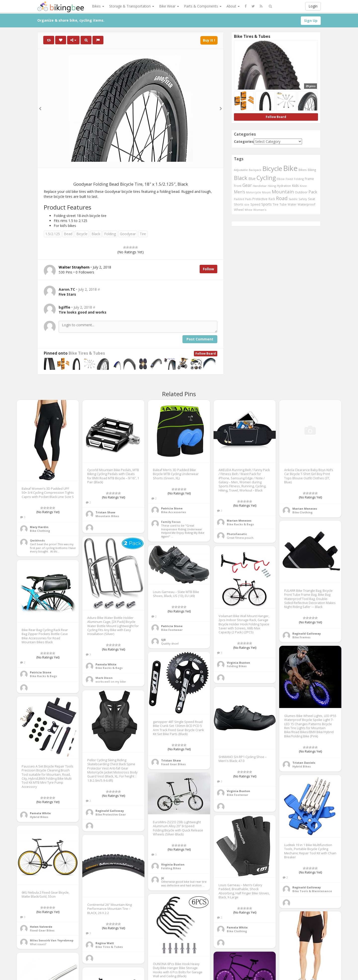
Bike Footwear (172, 630)
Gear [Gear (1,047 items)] (247, 185)
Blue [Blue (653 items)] (252, 179)
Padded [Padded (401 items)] (239, 199)
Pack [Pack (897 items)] (313, 192)
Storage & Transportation (132, 6)
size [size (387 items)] (247, 204)
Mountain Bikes (107, 516)
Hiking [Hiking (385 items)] (272, 186)
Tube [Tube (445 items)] (283, 204)
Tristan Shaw (105, 512)
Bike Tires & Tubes (87, 353)
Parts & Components (203, 6)
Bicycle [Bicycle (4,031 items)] (272, 168)
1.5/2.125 (53, 234)
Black (96, 234)
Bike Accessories (174, 512)
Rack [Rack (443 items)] (272, 199)
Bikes (98, 6)
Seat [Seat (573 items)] (312, 199)
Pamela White (106, 664)
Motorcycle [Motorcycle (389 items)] (254, 192)
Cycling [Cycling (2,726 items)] (266, 178)
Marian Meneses (239, 520)
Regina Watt (105, 943)
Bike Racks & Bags (240, 524)
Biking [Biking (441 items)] (312, 170)
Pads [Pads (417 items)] (248, 199)
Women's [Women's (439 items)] (260, 210)
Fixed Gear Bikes (173, 764)
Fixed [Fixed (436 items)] (289, 179)
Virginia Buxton (238, 663)
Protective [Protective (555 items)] (260, 199)
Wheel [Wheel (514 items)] (239, 210)
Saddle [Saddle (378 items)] (293, 199)
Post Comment (200, 339)
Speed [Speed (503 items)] (255, 204)
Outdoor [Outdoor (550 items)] (301, 192)
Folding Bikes (237, 666)
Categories (244, 141)
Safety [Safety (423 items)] (303, 199)
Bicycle (82, 234)
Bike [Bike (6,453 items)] (290, 168)
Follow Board (206, 354)
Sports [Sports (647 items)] (267, 204)
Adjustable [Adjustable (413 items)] (241, 170)
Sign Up (311, 21)
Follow (208, 269)
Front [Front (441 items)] (238, 186)
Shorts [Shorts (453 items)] (239, 204)
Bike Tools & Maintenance (312, 891)
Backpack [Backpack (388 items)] (255, 170)
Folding (110, 234)
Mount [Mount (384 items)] (266, 192)
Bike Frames (301, 637)
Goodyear (128, 234)
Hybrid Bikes (302, 766)
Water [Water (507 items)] (292, 204)
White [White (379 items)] (248, 210)
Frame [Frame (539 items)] (309, 179)
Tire (143, 234)
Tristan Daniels (304, 763)
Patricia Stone (172, 508)
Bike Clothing (40, 531)
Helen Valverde (41, 927)
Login (313, 6)
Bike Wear (169, 6)
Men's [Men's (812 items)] (240, 192)
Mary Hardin (39, 527)
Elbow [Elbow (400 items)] (281, 179)
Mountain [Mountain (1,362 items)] (283, 192)
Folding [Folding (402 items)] (299, 179)
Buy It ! (209, 40)
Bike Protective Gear (111, 814)
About (233, 6)
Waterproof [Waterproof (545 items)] (306, 204)
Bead (68, 234)
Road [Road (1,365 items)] (282, 198)
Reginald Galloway (307, 633)
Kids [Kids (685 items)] (295, 185)
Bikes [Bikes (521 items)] (303, 170)
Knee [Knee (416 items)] (303, 186)
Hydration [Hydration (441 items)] (284, 186)
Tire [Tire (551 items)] (276, 204)
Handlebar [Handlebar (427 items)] (260, 186)
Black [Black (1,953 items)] (241, 178)
